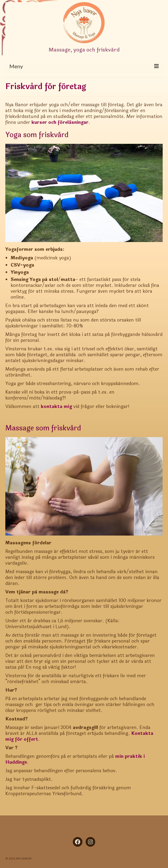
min (119, 756)
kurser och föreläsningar (60, 122)
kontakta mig (56, 407)
